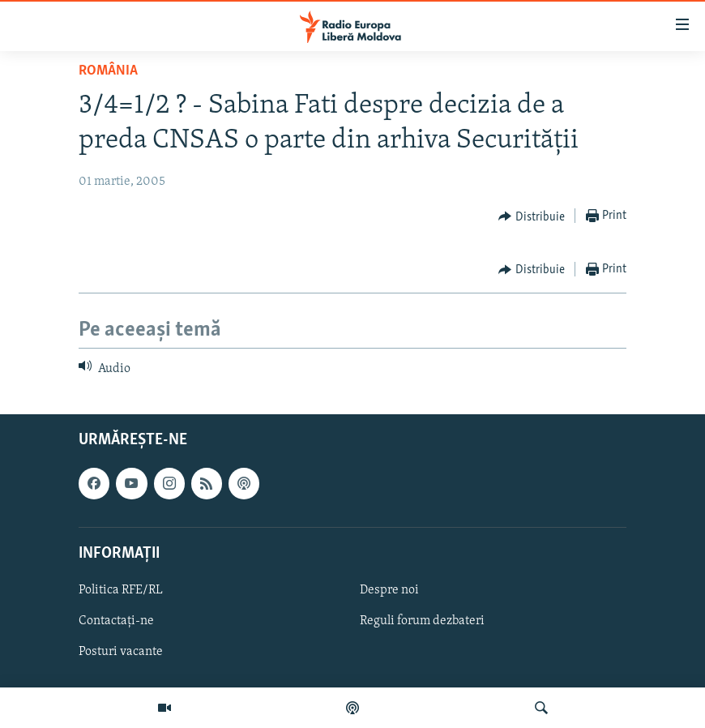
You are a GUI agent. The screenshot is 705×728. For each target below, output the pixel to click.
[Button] (532, 216)
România (108, 71)
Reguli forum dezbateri (422, 621)
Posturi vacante (121, 652)
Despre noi (389, 590)
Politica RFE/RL (121, 590)
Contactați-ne (116, 621)
